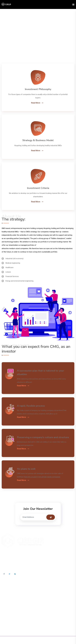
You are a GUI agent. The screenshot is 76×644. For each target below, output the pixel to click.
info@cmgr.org (11, 593)
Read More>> (7, 560)
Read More (36, 103)
